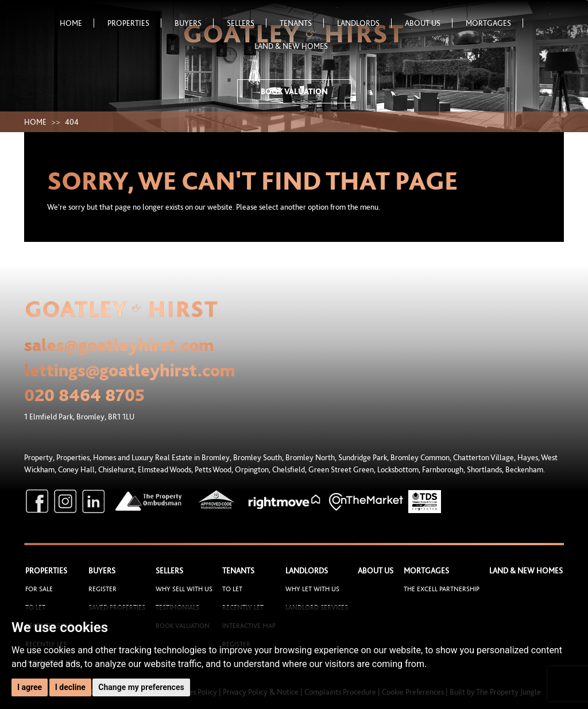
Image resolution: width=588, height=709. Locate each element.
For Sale (39, 589)
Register (102, 589)
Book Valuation (294, 91)
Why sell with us (184, 589)
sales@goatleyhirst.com (119, 345)
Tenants (302, 23)
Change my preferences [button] (141, 687)
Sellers (247, 23)
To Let (232, 589)
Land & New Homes (291, 46)
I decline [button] (70, 687)
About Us (429, 23)
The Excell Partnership (442, 589)
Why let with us (312, 589)
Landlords (364, 23)
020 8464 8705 (84, 395)
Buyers (194, 23)
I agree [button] (30, 687)
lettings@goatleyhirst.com (130, 370)
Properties (134, 23)
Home (77, 23)
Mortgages (494, 23)
